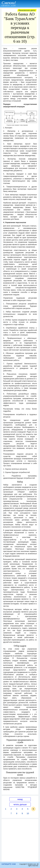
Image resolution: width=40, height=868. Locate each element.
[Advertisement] (20, 840)
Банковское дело (27, 10)
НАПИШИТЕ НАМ (9, 864)
